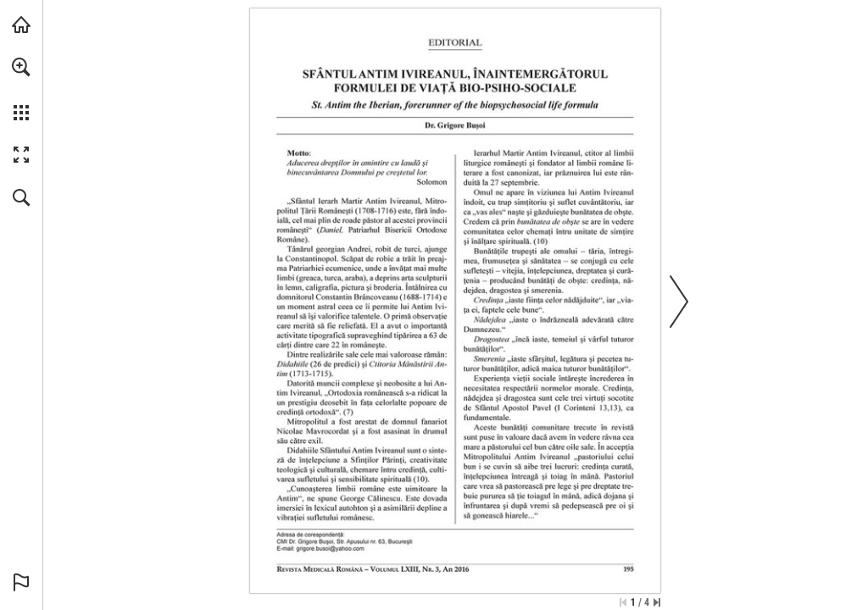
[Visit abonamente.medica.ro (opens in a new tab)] (21, 25)
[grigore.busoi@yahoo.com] (331, 549)
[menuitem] (21, 89)
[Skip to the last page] (657, 602)
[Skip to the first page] (623, 602)
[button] (21, 67)
